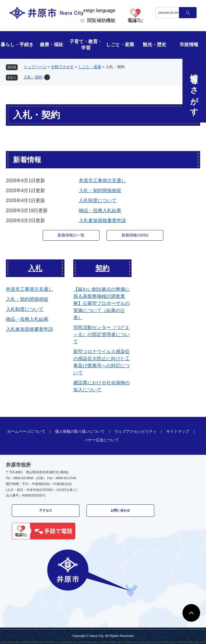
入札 (35, 268)
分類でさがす (62, 67)
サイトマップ (178, 431)
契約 (102, 268)
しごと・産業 (120, 45)
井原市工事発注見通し (102, 181)
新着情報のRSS (135, 235)
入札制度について (98, 201)
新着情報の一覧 (71, 235)
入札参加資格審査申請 (102, 220)
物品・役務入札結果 (100, 211)
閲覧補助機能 (101, 20)
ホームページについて (26, 431)
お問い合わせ (120, 510)
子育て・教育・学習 (86, 45)
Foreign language (97, 10)
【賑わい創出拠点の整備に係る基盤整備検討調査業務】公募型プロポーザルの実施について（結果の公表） (102, 303)
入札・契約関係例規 (100, 191)
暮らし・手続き (17, 45)
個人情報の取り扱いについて (80, 431)
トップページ (35, 67)
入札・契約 (33, 77)
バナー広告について (102, 440)
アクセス (46, 510)
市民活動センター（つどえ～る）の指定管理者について (102, 334)
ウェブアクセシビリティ (136, 431)
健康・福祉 (51, 45)
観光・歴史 (154, 45)
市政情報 (189, 45)
